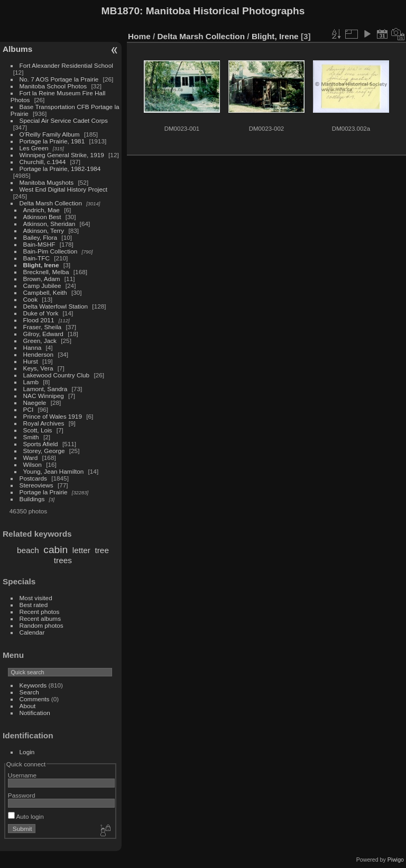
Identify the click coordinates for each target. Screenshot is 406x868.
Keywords (33, 685)
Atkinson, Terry (44, 230)
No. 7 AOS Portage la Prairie (59, 79)
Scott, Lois (38, 430)
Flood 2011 (39, 320)
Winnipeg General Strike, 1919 (62, 155)
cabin (56, 550)
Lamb (31, 382)
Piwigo (396, 860)
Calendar (32, 632)
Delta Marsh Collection (51, 203)
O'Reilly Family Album (50, 134)
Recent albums (40, 618)
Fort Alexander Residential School (66, 65)
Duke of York (41, 313)
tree (101, 550)
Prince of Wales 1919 (53, 416)
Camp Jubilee (42, 286)
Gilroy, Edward (43, 334)
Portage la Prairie (44, 492)
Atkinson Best (42, 217)
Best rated (34, 605)
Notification (35, 713)
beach (28, 550)
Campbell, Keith (45, 292)
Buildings (32, 499)
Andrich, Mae (41, 210)
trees (63, 560)
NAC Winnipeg (44, 396)
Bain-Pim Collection (50, 251)
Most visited (36, 598)
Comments (35, 699)
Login (27, 752)
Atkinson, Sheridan (49, 224)
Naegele (35, 403)
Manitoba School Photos (53, 86)
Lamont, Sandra (45, 389)
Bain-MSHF (39, 244)
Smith (31, 437)
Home (139, 36)
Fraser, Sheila (43, 327)
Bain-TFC (36, 258)
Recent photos (40, 612)
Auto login (26, 816)
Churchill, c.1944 (43, 162)
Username (22, 775)
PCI (29, 409)
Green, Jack (40, 341)
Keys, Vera (38, 368)
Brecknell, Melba (46, 272)
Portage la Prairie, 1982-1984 (60, 169)
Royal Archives (44, 423)
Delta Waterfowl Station (56, 306)
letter (81, 550)
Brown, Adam (42, 279)
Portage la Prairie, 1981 (52, 141)
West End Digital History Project (64, 189)
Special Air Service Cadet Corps (64, 120)
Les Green (34, 148)
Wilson (33, 464)
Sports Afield (41, 444)
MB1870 (121, 11)
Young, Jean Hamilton (54, 471)
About (28, 706)
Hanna (33, 347)
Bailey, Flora (40, 237)
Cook (30, 299)
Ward (31, 458)
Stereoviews (36, 485)
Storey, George (44, 451)
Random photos (41, 625)
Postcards (33, 478)
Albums (17, 49)
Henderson (39, 354)
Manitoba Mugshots (47, 182)
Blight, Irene (41, 265)
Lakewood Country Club (57, 375)
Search (29, 692)
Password (22, 795)
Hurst (31, 361)
